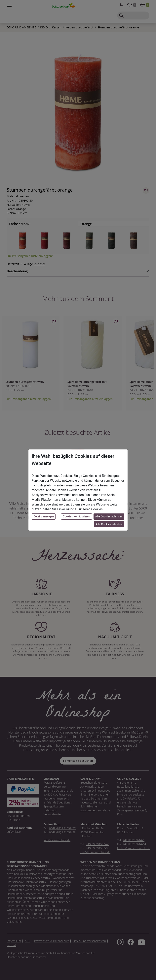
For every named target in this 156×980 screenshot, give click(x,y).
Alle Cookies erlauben (109, 524)
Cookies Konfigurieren (77, 516)
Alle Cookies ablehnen (109, 516)
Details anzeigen (44, 516)
